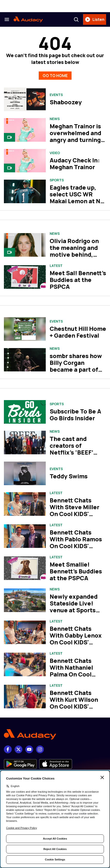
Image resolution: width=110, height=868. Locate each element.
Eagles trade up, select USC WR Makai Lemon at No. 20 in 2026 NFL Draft (78, 201)
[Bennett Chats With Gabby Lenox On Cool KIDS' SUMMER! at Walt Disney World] (25, 632)
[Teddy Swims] (25, 473)
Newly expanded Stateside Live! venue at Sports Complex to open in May (77, 610)
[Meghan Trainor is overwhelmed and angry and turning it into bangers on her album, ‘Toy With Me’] (25, 130)
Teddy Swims (69, 476)
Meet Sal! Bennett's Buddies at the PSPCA (78, 280)
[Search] (76, 19)
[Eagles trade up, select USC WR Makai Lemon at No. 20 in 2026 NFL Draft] (25, 191)
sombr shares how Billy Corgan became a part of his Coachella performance (76, 369)
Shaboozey (66, 102)
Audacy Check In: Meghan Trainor (75, 163)
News (55, 119)
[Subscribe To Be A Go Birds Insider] (25, 412)
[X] (18, 749)
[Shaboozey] (25, 99)
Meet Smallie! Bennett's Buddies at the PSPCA (76, 571)
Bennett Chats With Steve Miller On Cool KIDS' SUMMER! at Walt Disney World (75, 514)
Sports (57, 180)
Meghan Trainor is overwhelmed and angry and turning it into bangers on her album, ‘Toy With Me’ (75, 143)
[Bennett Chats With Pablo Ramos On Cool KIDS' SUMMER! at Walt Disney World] (25, 536)
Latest (56, 266)
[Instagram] (40, 749)
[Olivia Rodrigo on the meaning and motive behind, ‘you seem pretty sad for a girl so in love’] (25, 245)
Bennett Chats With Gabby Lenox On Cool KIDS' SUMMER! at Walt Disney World (76, 642)
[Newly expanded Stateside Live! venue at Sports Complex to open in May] (25, 600)
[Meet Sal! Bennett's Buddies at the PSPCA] (25, 277)
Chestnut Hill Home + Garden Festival (78, 332)
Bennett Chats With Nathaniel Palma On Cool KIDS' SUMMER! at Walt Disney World (76, 674)
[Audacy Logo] (28, 19)
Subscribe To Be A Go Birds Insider (75, 415)
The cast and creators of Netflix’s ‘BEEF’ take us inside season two (71, 452)
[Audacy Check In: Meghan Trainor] (25, 161)
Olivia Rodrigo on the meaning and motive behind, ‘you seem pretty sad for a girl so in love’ (75, 258)
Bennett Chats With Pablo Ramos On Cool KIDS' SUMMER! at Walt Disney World (76, 546)
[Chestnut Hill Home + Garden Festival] (25, 329)
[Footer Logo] (55, 734)
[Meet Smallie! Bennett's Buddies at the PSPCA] (25, 568)
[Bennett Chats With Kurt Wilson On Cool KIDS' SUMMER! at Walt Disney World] (25, 697)
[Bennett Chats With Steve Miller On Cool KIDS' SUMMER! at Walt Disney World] (25, 504)
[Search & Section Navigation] (7, 19)
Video (55, 153)
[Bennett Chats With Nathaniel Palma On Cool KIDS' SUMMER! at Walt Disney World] (25, 664)
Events (56, 95)
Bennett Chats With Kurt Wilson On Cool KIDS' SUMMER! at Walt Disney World (75, 706)
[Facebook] (8, 749)
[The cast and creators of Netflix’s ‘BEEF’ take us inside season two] (25, 443)
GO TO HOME (55, 76)
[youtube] (29, 749)
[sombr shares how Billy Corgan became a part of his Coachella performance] (25, 360)
